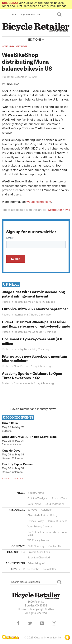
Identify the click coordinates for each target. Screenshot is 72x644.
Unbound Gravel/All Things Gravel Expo (29, 437)
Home (5, 46)
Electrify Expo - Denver (17, 464)
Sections (36, 39)
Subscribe (33, 569)
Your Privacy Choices (40, 527)
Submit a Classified (39, 558)
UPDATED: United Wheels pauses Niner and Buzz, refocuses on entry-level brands (34, 4)
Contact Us (55, 546)
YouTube (42, 623)
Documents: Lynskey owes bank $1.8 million (32, 341)
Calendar (46, 510)
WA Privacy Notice (38, 540)
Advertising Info (37, 563)
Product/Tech (59, 498)
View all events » (12, 478)
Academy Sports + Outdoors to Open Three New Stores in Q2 (32, 376)
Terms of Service (58, 521)
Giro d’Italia (10, 423)
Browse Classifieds (39, 552)
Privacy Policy (36, 521)
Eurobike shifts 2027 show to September (35, 309)
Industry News (19, 46)
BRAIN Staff (12, 84)
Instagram (54, 623)
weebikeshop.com (39, 202)
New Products (22, 366)
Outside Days (11, 451)
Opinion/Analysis (37, 498)
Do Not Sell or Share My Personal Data (47, 533)
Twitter (30, 623)
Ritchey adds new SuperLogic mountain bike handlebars (34, 358)
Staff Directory (36, 546)
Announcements (24, 383)
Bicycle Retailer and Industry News (33, 409)
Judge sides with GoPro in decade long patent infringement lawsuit (33, 294)
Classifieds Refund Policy (42, 515)
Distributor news (59, 210)
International (21, 315)
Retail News (34, 504)
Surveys (32, 510)
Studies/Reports (55, 504)
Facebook (18, 623)
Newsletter (50, 569)
